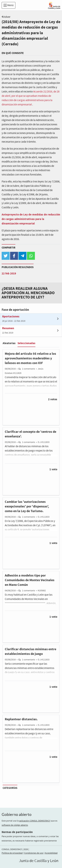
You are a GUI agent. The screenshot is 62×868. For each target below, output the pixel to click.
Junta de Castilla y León (39, 861)
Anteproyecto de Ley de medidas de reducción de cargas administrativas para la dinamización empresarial (31, 219)
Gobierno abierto (17, 814)
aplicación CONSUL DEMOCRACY (35, 821)
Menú (9, 5)
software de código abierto (15, 825)
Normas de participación (17, 832)
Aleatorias (9, 343)
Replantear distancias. (21, 719)
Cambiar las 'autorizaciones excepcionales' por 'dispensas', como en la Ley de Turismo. (27, 506)
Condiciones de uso (34, 853)
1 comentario (29, 369)
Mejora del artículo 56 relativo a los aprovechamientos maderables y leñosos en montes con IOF (30, 358)
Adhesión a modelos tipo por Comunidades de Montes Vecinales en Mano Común (30, 580)
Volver (7, 17)
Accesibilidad (51, 853)
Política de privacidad (12, 853)
